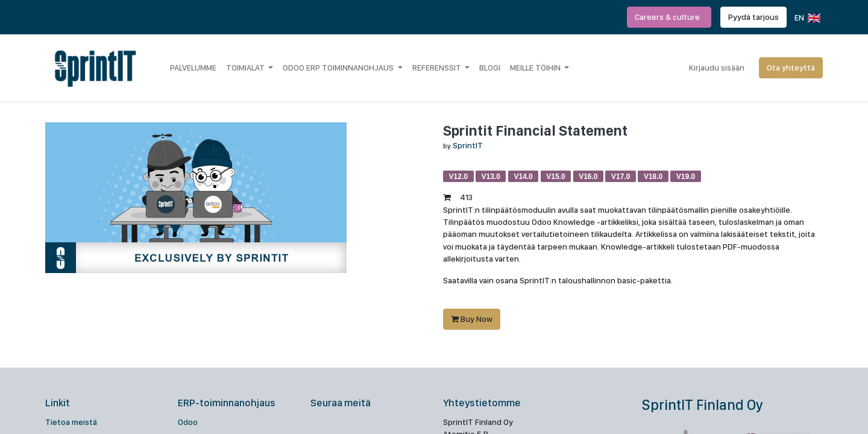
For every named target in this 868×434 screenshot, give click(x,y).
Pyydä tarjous (753, 17)
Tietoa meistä (71, 422)
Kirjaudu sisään (717, 68)
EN (807, 18)
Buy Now (472, 319)
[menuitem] (193, 68)
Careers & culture (669, 17)
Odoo (188, 422)
